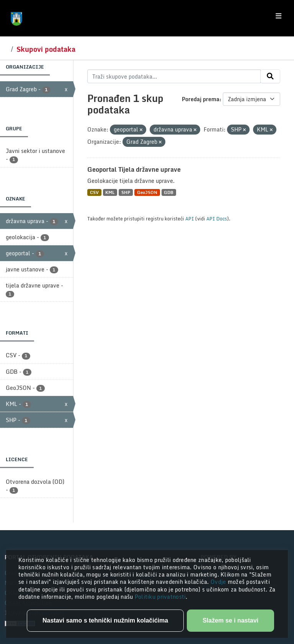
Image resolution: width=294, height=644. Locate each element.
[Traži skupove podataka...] (174, 76)
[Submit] (270, 76)
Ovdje (219, 582)
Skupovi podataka (46, 49)
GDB (169, 192)
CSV (94, 192)
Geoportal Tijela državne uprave (134, 169)
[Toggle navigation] (278, 16)
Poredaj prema (201, 99)
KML (110, 192)
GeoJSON (147, 192)
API (190, 219)
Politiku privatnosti (160, 597)
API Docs (217, 219)
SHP (126, 192)
